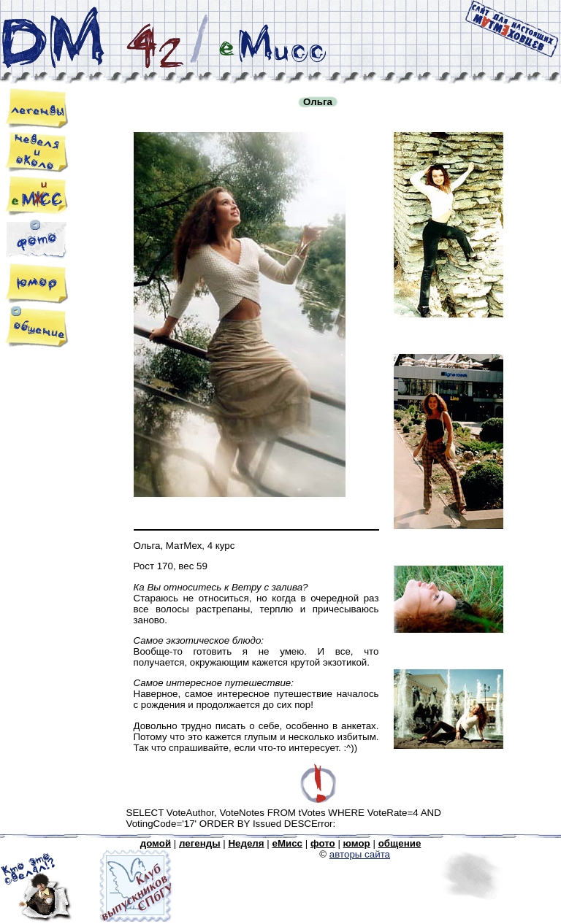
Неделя (246, 843)
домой (156, 843)
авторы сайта (360, 854)
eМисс (287, 843)
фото (323, 843)
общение (400, 843)
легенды (200, 843)
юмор (357, 843)
